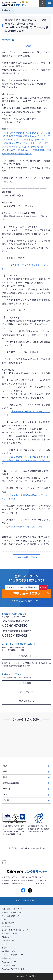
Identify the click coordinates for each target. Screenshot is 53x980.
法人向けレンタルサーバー (12, 912)
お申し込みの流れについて (28, 601)
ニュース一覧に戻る (26, 558)
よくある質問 (25, 684)
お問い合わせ (25, 656)
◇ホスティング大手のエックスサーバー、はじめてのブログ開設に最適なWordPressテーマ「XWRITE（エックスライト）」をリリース (26, 136)
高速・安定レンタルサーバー (13, 909)
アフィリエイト (38, 884)
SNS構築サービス (9, 951)
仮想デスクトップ (9, 948)
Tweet (28, 46)
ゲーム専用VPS (8, 941)
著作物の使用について (20, 884)
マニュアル (25, 692)
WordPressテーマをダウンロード (26, 527)
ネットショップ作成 (10, 934)
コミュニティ (25, 701)
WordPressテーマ (9, 962)
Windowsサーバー (9, 937)
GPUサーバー (7, 944)
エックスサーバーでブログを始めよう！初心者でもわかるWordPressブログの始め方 (26, 461)
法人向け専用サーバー (11, 923)
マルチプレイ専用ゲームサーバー (15, 955)
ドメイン (5, 919)
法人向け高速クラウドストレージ (15, 930)
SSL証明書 (6, 927)
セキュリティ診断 (9, 966)
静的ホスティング (9, 958)
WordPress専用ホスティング (13, 969)
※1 (28, 3)
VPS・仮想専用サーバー (11, 916)
